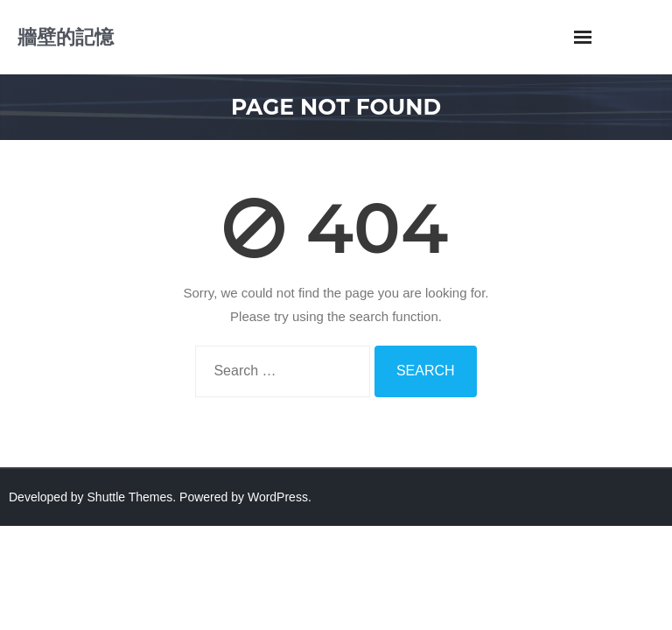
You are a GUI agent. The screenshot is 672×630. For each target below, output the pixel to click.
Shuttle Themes (130, 497)
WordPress (278, 497)
